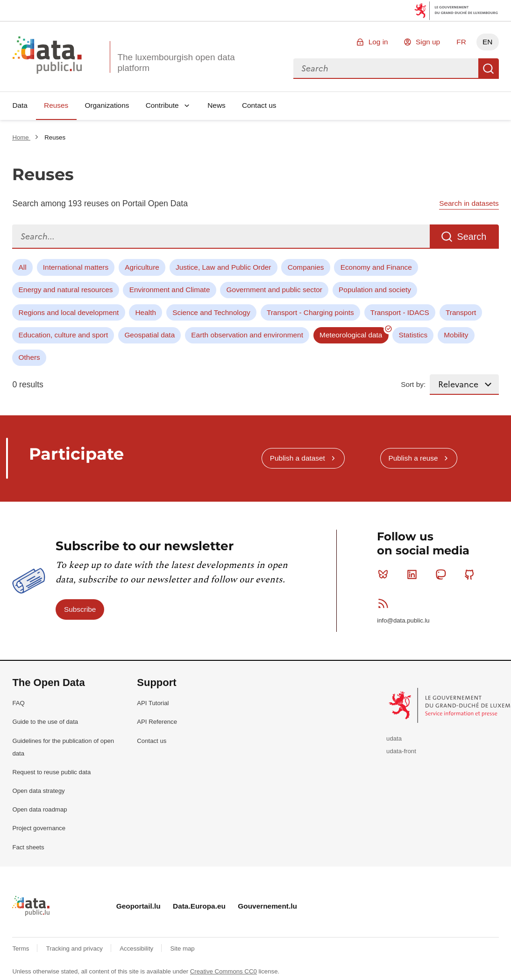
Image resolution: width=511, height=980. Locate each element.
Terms (21, 948)
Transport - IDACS (400, 312)
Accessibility (137, 948)
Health (146, 312)
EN (487, 42)
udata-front (401, 751)
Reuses (56, 105)
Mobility (456, 335)
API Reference (157, 722)
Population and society (375, 290)
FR (461, 42)
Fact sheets (28, 847)
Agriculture (142, 267)
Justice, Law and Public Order (223, 267)
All (23, 267)
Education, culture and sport (64, 335)
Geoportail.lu (138, 906)
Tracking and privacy (75, 948)
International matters (76, 267)
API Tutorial (153, 703)
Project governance (39, 828)
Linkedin (414, 574)
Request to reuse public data (51, 772)
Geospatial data (149, 335)
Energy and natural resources (66, 290)
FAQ (18, 703)
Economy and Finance (376, 267)
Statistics (413, 335)
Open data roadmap (39, 809)
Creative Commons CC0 (224, 971)
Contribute (162, 105)
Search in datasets (469, 203)
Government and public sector (274, 290)
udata (394, 738)
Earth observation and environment (247, 335)
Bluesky (385, 574)
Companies (306, 267)
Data (20, 105)
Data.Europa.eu (199, 906)
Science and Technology (211, 312)
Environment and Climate (170, 290)
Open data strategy (38, 791)
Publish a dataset (298, 458)
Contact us (259, 105)
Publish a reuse (413, 458)
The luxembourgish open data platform (176, 63)
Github (472, 574)
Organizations (107, 105)
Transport (461, 312)
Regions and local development (69, 312)
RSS (385, 603)
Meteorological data (351, 335)
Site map (183, 948)
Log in (378, 42)
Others (29, 357)
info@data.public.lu (403, 620)
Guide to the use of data (45, 722)
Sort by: (413, 384)
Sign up (428, 42)
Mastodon (443, 574)
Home (21, 137)
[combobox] (386, 69)
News (216, 105)
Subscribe (80, 609)
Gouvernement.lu (267, 906)
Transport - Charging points (310, 312)
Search (489, 69)
